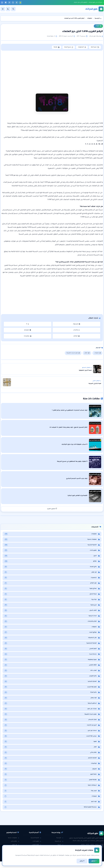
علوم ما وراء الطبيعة (73, 353)
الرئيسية (60, 838)
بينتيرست (28, 336)
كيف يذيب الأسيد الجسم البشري (77, 479)
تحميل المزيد (52, 509)
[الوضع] (8, 9)
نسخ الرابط (69, 47)
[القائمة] (3, 9)
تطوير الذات (37, 841)
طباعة (57, 47)
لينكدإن (76, 336)
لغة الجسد (37, 852)
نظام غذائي (15, 841)
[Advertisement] (52, 69)
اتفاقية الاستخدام (57, 852)
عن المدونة (59, 841)
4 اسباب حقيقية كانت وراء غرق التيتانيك (74, 444)
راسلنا (60, 845)
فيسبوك (76, 324)
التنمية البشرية (36, 838)
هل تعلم (16, 845)
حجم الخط (95, 47)
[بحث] (13, 9)
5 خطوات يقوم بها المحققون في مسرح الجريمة (72, 462)
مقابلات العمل (36, 848)
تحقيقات (98, 26)
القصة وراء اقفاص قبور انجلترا (77, 496)
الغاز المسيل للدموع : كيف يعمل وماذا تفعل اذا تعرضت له (69, 427)
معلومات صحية (13, 838)
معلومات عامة (14, 852)
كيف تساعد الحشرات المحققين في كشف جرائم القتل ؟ (70, 410)
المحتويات (82, 47)
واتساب (76, 330)
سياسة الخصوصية (57, 848)
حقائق (87, 353)
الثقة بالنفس (36, 845)
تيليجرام (28, 330)
